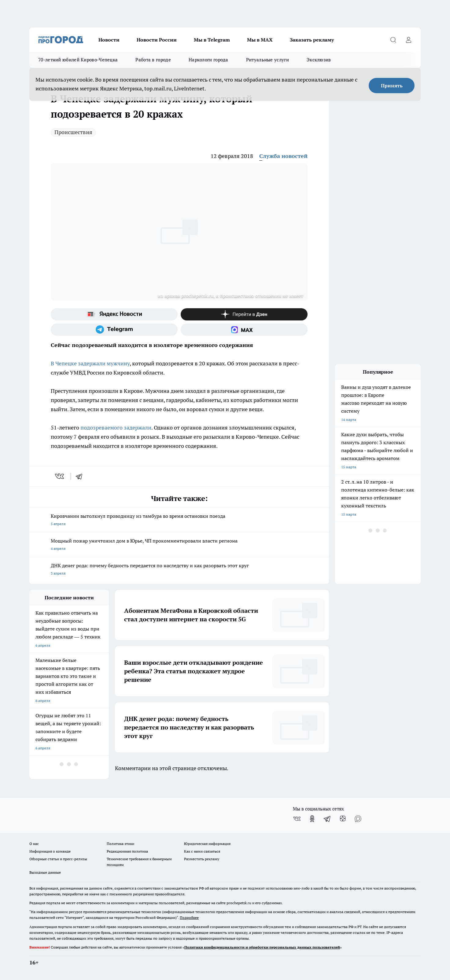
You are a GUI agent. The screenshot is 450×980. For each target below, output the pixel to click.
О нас (34, 844)
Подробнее (189, 918)
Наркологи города (208, 60)
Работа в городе (153, 60)
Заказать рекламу (312, 40)
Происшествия (73, 132)
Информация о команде (50, 851)
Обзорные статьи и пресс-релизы (58, 859)
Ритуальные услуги (267, 60)
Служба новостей (283, 156)
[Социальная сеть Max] (244, 330)
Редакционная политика (127, 851)
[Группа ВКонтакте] (297, 819)
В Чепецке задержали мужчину (90, 363)
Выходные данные (45, 872)
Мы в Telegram (212, 40)
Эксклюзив (319, 60)
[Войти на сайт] (408, 40)
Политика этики (120, 844)
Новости (109, 40)
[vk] (60, 476)
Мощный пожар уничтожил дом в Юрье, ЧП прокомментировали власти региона (179, 545)
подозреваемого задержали (116, 428)
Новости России (157, 40)
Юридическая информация (207, 844)
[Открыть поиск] (393, 40)
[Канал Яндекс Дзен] (244, 314)
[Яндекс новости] (114, 314)
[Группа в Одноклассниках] (312, 819)
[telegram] (81, 476)
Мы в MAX (260, 40)
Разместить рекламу (202, 859)
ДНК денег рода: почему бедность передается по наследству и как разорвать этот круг (179, 570)
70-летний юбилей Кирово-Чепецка (78, 60)
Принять (392, 86)
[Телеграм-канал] (114, 330)
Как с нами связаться (202, 851)
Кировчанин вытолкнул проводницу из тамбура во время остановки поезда (179, 520)
